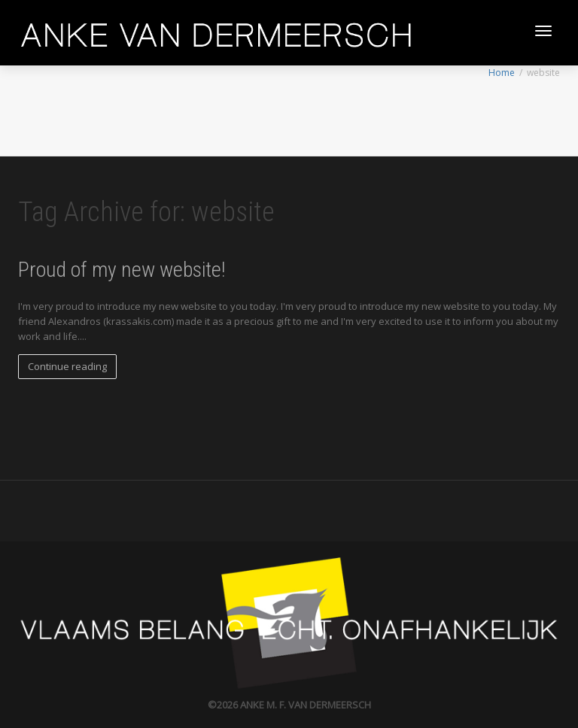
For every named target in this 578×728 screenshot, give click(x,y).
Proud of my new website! (122, 270)
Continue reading (67, 366)
